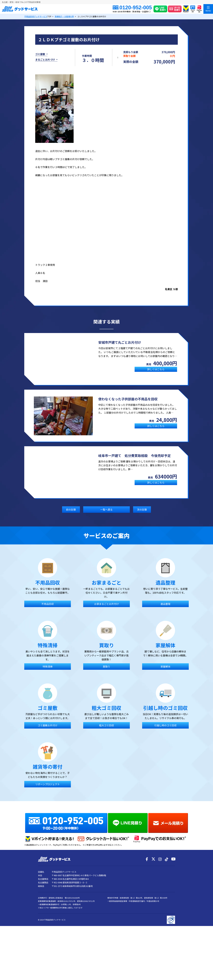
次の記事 (142, 511)
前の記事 (71, 511)
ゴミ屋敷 (40, 55)
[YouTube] (173, 905)
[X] (153, 905)
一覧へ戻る (106, 511)
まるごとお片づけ (45, 60)
